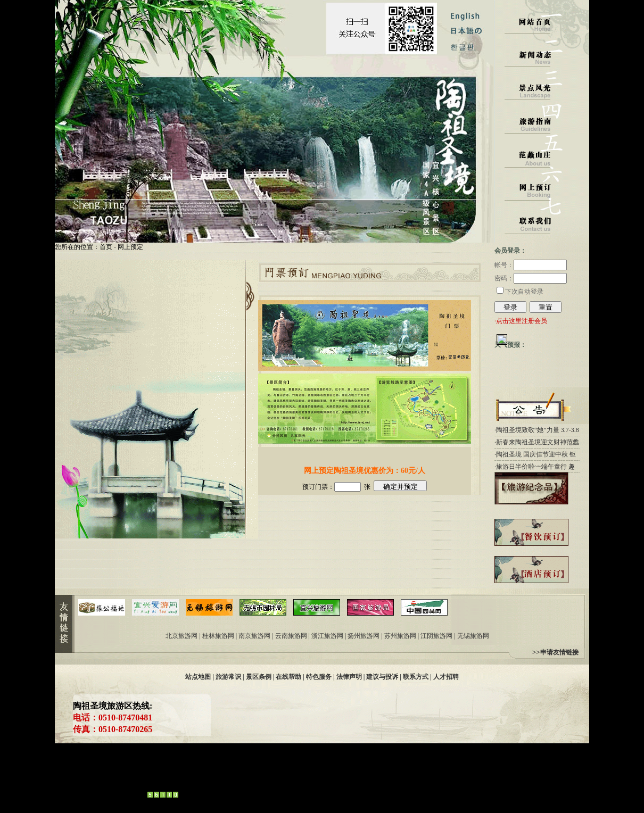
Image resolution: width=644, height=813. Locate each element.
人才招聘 (446, 677)
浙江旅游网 (327, 636)
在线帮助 (288, 677)
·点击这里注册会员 (521, 321)
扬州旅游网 (364, 636)
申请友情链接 (559, 652)
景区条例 (259, 677)
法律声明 (349, 677)
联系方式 (416, 677)
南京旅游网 (254, 636)
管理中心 (73, 792)
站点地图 (198, 677)
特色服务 (319, 677)
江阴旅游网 (436, 636)
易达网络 (227, 792)
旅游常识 (228, 677)
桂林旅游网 (218, 636)
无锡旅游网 (473, 636)
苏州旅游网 (400, 636)
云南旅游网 (291, 636)
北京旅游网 (181, 636)
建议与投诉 (382, 677)
